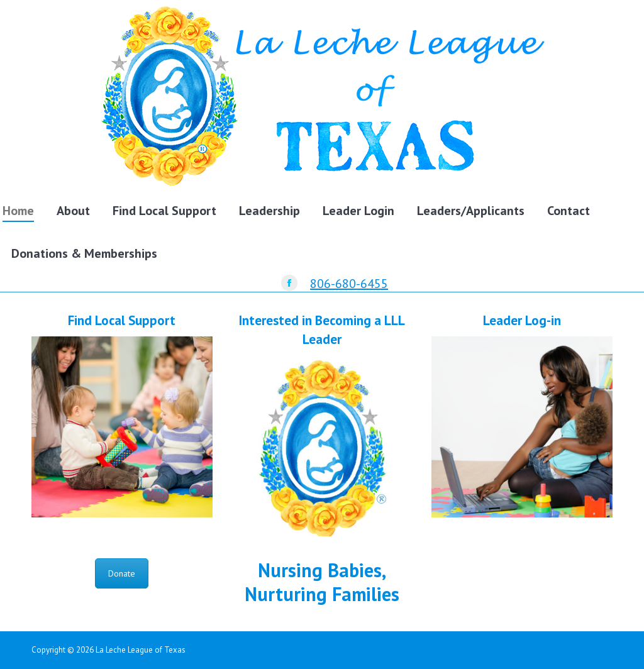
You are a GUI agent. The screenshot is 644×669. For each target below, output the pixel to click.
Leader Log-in (522, 320)
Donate (122, 573)
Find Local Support (122, 320)
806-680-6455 (349, 284)
